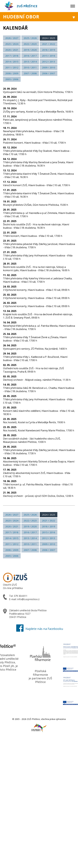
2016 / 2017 (30, 56)
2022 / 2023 (30, 44)
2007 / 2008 (30, 73)
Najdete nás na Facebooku (39, 629)
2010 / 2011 (30, 67)
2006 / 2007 (49, 73)
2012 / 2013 (49, 62)
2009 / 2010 (49, 67)
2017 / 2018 (12, 56)
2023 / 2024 (12, 44)
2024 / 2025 (49, 38)
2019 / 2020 (30, 50)
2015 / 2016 (49, 56)
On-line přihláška (13, 588)
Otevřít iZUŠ (10, 585)
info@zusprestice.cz (28, 599)
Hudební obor (21, 17)
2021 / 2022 (49, 44)
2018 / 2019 (49, 50)
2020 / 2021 (12, 50)
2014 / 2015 (12, 62)
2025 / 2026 (30, 38)
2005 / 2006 (12, 79)
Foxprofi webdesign (36, 726)
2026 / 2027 (12, 38)
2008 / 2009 (12, 73)
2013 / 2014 (30, 62)
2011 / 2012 (12, 67)
